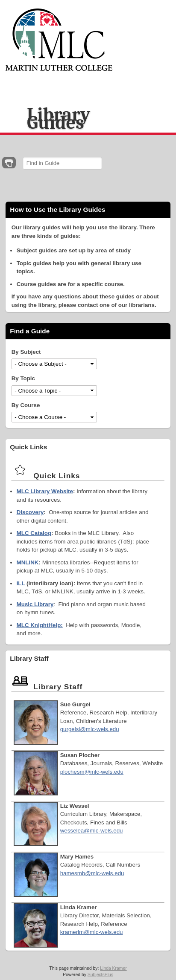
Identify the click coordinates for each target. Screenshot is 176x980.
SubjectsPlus (100, 975)
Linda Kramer (113, 968)
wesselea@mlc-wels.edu (92, 831)
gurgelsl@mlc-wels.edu (90, 729)
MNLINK (28, 562)
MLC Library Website (45, 491)
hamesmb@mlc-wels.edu (92, 873)
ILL (21, 583)
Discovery (30, 512)
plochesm (72, 772)
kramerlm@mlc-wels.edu (92, 932)
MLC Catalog (34, 533)
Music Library (35, 604)
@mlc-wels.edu (104, 772)
